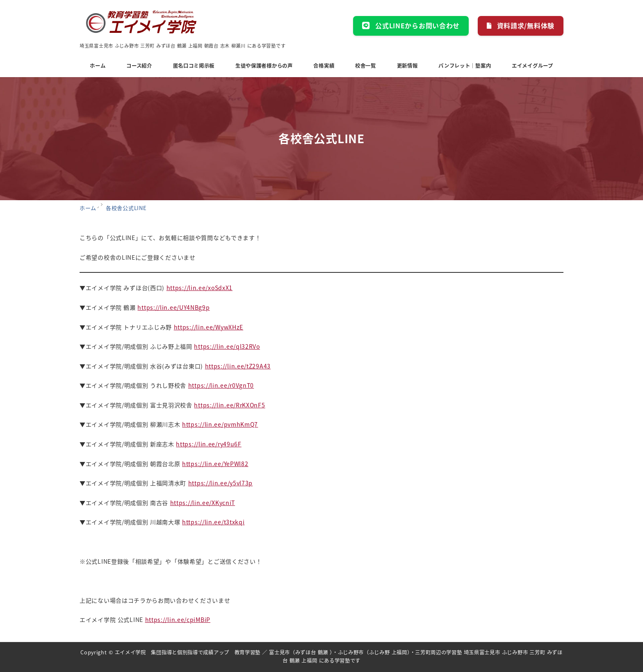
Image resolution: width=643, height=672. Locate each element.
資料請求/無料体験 (521, 25)
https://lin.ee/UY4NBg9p (173, 307)
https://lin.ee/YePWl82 (215, 464)
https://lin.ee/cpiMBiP (178, 619)
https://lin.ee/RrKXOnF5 (229, 405)
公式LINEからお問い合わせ (411, 25)
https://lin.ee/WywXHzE (209, 327)
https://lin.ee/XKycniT (203, 503)
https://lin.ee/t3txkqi (213, 522)
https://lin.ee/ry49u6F (209, 444)
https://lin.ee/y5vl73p (220, 483)
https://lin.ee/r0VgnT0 (221, 385)
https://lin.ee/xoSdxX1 (200, 288)
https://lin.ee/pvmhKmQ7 (220, 424)
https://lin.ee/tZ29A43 (238, 366)
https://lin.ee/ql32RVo (227, 346)
